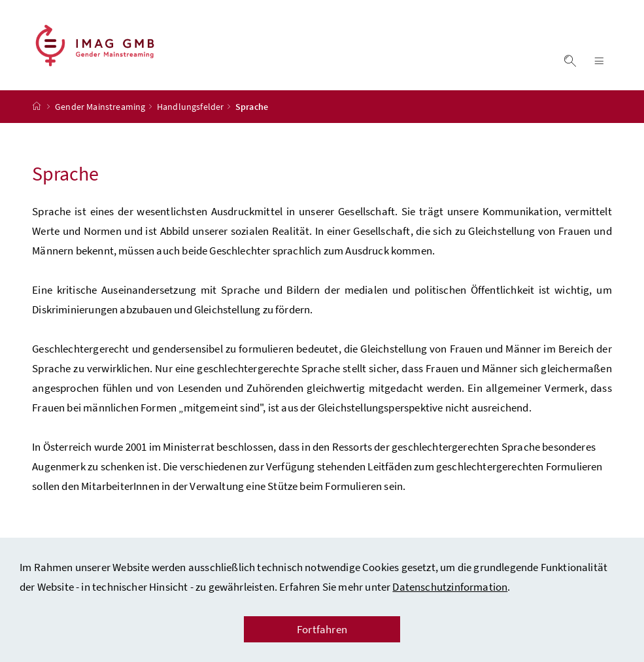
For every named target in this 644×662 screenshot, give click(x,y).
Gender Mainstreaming (100, 107)
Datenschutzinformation (450, 587)
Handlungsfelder (191, 107)
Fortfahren (322, 629)
